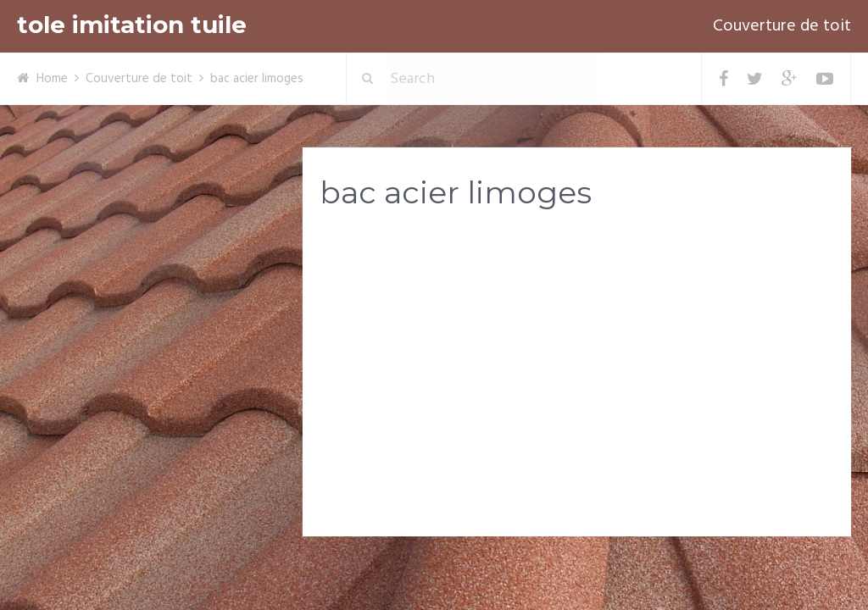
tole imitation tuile (132, 25)
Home (52, 79)
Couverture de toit (782, 26)
